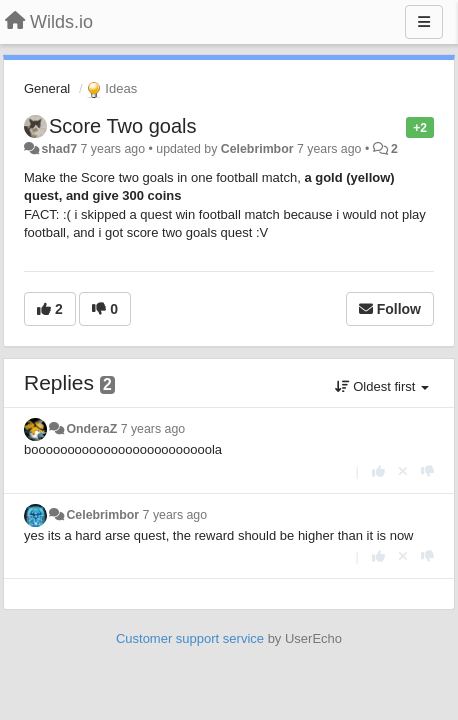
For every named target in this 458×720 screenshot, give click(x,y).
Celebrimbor (257, 149)
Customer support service (190, 638)
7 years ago (153, 429)
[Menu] (424, 22)
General (47, 88)
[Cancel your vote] (403, 471)
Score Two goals (123, 126)
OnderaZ (91, 429)
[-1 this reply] (427, 471)
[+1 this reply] (378, 471)
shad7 (59, 149)
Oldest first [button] (382, 386)
